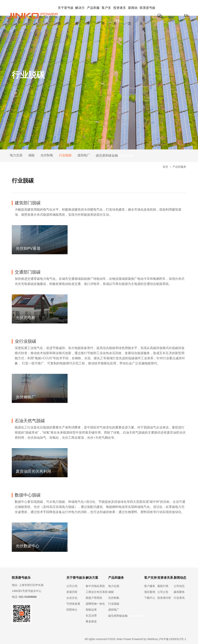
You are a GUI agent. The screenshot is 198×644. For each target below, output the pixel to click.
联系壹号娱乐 (148, 16)
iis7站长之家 (126, 156)
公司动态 (179, 586)
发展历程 (72, 592)
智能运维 (91, 610)
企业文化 (72, 598)
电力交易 (16, 155)
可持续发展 (73, 604)
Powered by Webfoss (145, 639)
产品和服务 (93, 16)
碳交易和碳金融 (107, 155)
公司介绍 (72, 586)
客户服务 (150, 586)
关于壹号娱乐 (66, 16)
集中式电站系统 (95, 586)
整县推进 (91, 621)
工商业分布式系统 (97, 592)
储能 (31, 155)
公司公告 (163, 592)
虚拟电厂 (84, 155)
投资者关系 (120, 16)
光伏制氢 (47, 155)
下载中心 (150, 598)
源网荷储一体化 (95, 604)
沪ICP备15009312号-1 (172, 639)
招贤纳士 (72, 610)
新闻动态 (133, 16)
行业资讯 (179, 598)
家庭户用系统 (94, 598)
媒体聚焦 (179, 592)
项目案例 (150, 592)
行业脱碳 (65, 155)
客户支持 (106, 16)
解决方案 (80, 16)
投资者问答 (164, 598)
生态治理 (91, 615)
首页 (165, 167)
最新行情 (163, 586)
